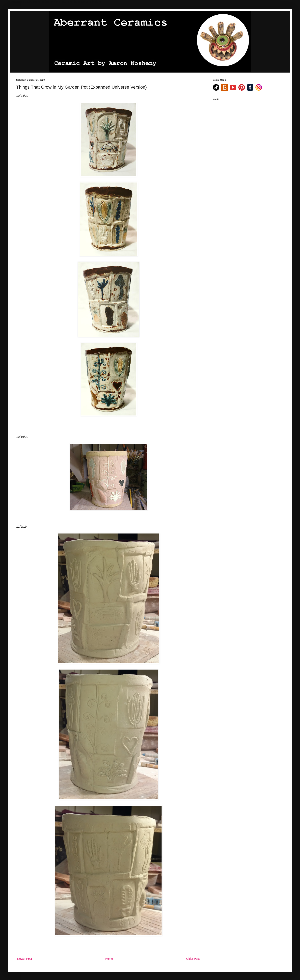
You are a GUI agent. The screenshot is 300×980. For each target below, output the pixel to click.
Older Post (193, 959)
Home (109, 959)
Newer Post (25, 959)
